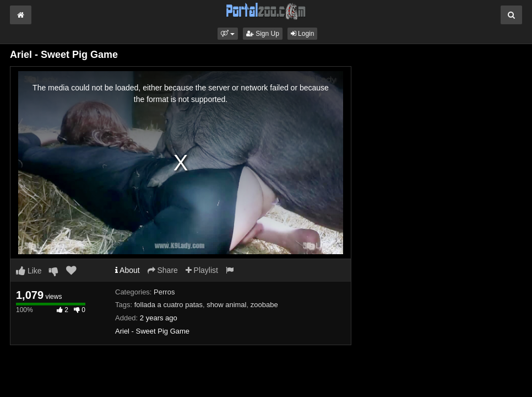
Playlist (202, 270)
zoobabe (264, 305)
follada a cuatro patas (169, 305)
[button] (228, 34)
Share (163, 270)
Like (29, 271)
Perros (164, 292)
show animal (226, 305)
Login (303, 34)
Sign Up (263, 34)
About (127, 270)
